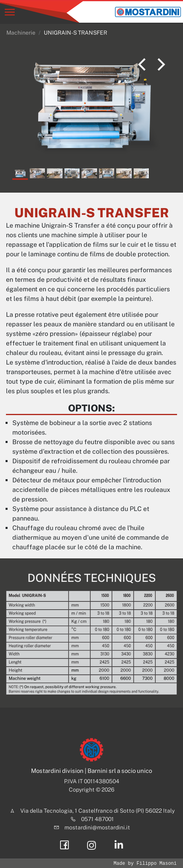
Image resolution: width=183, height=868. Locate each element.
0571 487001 (97, 819)
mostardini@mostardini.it (97, 827)
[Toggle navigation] (10, 12)
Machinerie (21, 33)
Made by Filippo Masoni (145, 863)
